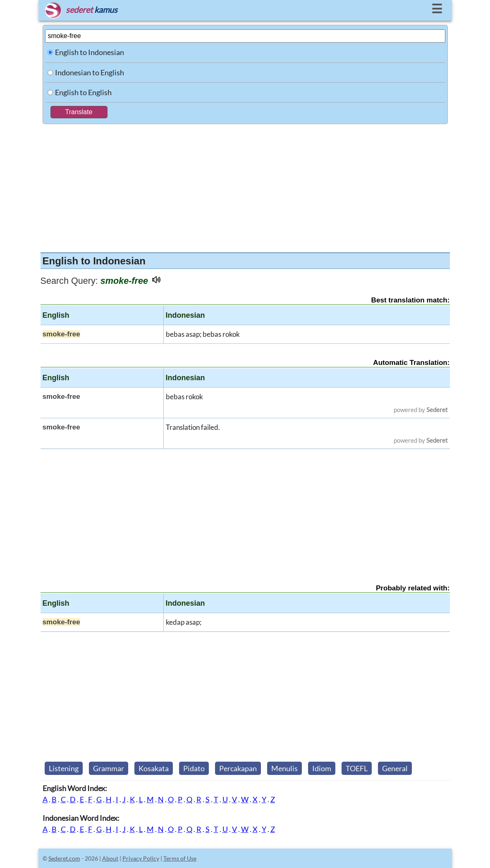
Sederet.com (64, 858)
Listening (64, 768)
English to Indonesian (90, 52)
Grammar (109, 768)
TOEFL (357, 768)
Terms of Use (180, 858)
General (395, 768)
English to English (83, 92)
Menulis (284, 768)
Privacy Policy (141, 858)
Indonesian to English (90, 72)
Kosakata (154, 768)
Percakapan (238, 768)
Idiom (322, 768)
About (110, 858)
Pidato (194, 768)
